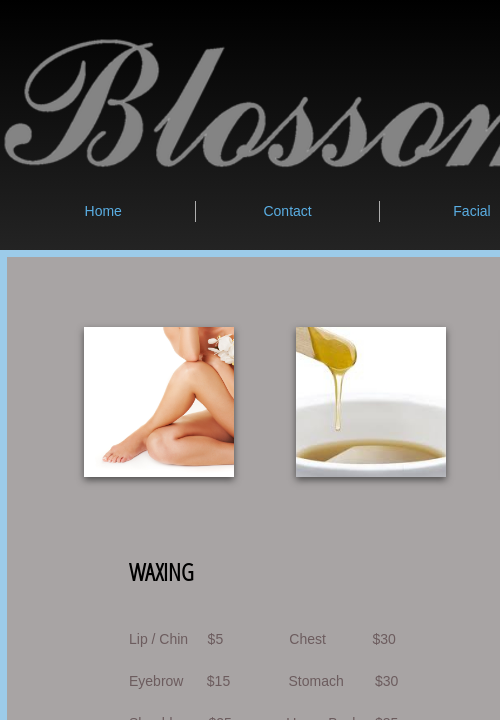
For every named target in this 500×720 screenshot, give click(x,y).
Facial (471, 211)
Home (103, 211)
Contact (287, 211)
